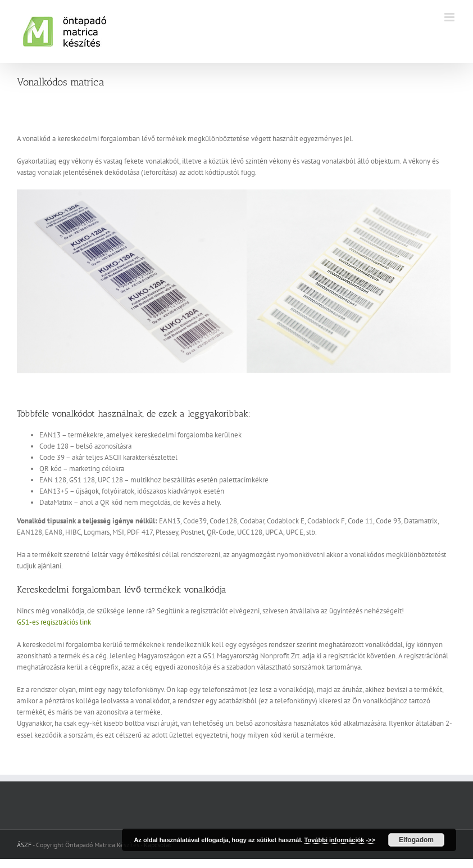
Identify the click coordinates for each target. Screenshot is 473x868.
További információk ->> (340, 840)
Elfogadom (416, 840)
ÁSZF (24, 845)
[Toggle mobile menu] (450, 17)
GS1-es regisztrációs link (54, 622)
